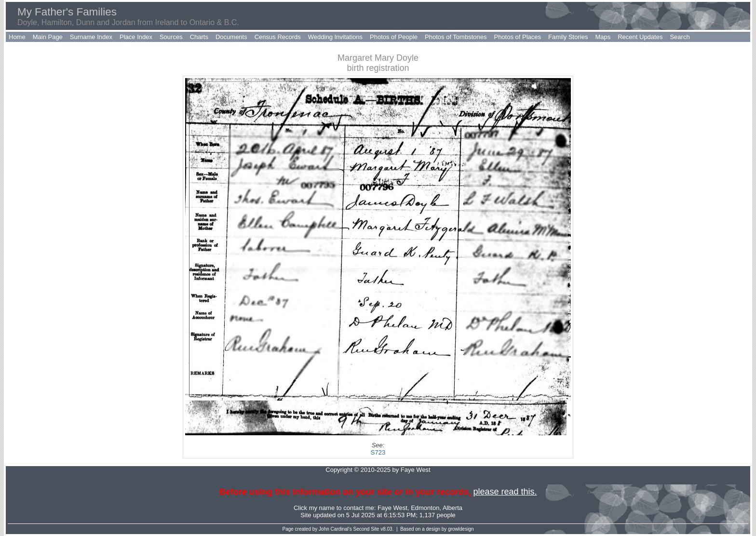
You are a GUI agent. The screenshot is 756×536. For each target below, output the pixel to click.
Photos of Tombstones (456, 37)
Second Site (366, 529)
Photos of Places (517, 37)
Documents (231, 37)
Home (17, 37)
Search (680, 37)
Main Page (48, 37)
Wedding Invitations (335, 37)
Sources (171, 37)
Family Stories (568, 37)
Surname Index (91, 37)
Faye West (392, 508)
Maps (603, 37)
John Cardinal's (335, 529)
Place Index (136, 37)
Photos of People (394, 37)
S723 (378, 452)
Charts (199, 37)
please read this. (505, 492)
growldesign (461, 529)
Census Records (278, 37)
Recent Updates (640, 37)
